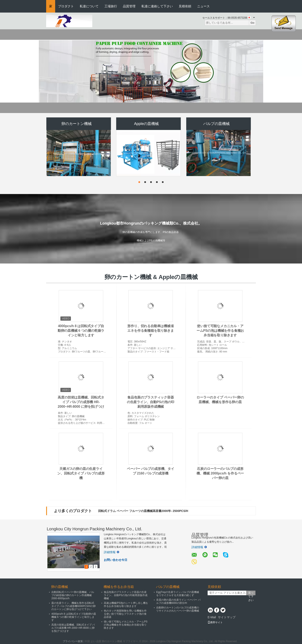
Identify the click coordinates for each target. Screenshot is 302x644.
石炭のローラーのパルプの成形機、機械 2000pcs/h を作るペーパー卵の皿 (220, 473)
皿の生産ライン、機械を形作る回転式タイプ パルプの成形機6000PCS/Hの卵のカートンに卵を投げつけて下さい (74, 606)
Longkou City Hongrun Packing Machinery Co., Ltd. (94, 529)
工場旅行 (111, 6)
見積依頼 (185, 6)
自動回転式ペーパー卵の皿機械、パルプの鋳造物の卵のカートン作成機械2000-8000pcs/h (73, 595)
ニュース (203, 6)
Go (252, 23)
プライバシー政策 (73, 641)
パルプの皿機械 (216, 124)
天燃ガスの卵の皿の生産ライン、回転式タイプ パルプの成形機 (81, 473)
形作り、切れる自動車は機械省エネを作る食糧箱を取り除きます (150, 331)
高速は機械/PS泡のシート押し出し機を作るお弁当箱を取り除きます (126, 605)
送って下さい (251, 593)
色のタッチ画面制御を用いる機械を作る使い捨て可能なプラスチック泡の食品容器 (125, 614)
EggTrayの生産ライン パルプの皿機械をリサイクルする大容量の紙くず (178, 594)
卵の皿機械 (60, 587)
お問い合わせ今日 (116, 560)
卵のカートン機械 (77, 124)
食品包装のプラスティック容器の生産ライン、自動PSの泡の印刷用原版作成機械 (151, 402)
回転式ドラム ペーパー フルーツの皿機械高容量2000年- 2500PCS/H (143, 511)
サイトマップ (227, 617)
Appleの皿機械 (146, 124)
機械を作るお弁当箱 (119, 587)
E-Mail (212, 617)
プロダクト (66, 6)
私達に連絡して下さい (157, 6)
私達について (89, 6)
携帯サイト (215, 622)
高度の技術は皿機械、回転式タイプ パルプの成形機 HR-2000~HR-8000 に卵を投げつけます (73, 628)
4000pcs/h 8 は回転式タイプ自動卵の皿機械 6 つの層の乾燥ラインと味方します (81, 331)
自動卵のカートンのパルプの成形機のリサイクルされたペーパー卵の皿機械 (178, 609)
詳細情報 (111, 552)
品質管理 (129, 6)
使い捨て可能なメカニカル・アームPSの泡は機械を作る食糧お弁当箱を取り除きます (220, 331)
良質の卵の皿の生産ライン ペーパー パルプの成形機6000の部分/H (178, 601)
